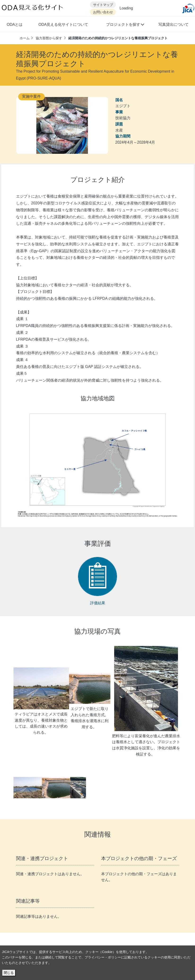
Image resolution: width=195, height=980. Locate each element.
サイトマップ (103, 5)
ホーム (25, 38)
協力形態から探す (49, 38)
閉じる (9, 973)
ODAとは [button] (15, 24)
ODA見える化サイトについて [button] (63, 24)
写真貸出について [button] (173, 24)
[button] (125, 25)
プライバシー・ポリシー (103, 957)
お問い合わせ (103, 12)
